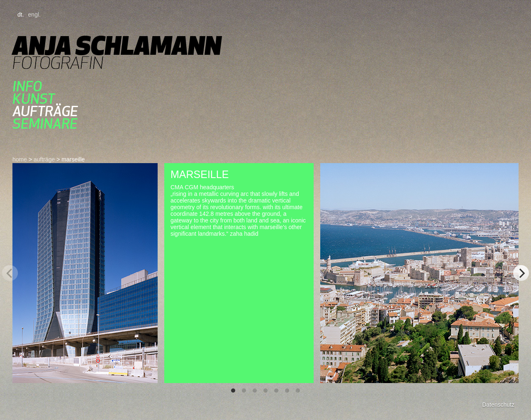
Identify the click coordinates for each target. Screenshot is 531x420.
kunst (34, 99)
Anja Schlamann (117, 45)
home (20, 159)
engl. (34, 15)
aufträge (45, 111)
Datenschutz (498, 405)
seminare (45, 124)
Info (27, 86)
